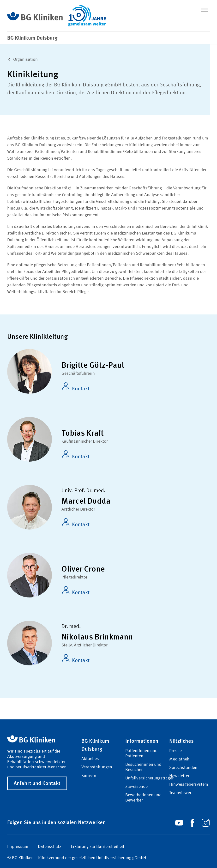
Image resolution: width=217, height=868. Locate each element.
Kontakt (76, 387)
